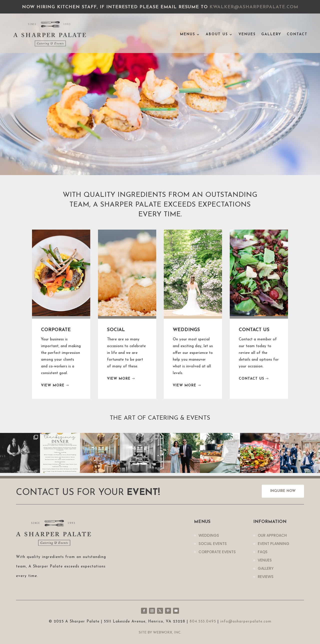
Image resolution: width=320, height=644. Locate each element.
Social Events (213, 544)
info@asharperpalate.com (246, 622)
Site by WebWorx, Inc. (160, 633)
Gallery (271, 35)
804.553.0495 (203, 622)
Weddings (209, 535)
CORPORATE (56, 330)
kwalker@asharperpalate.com (254, 7)
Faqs (263, 552)
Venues (247, 35)
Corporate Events (217, 552)
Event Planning (273, 544)
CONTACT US (254, 330)
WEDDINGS (186, 330)
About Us (217, 35)
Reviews (266, 577)
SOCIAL (116, 330)
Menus (188, 35)
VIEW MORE (53, 386)
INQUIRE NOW (283, 491)
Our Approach (272, 535)
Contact (297, 35)
